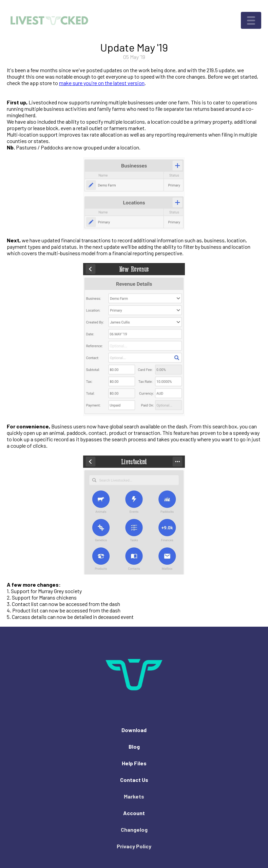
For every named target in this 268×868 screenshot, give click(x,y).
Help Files (134, 763)
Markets (134, 796)
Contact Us (134, 780)
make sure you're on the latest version (102, 83)
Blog (134, 746)
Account (134, 813)
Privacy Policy (134, 846)
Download (134, 730)
